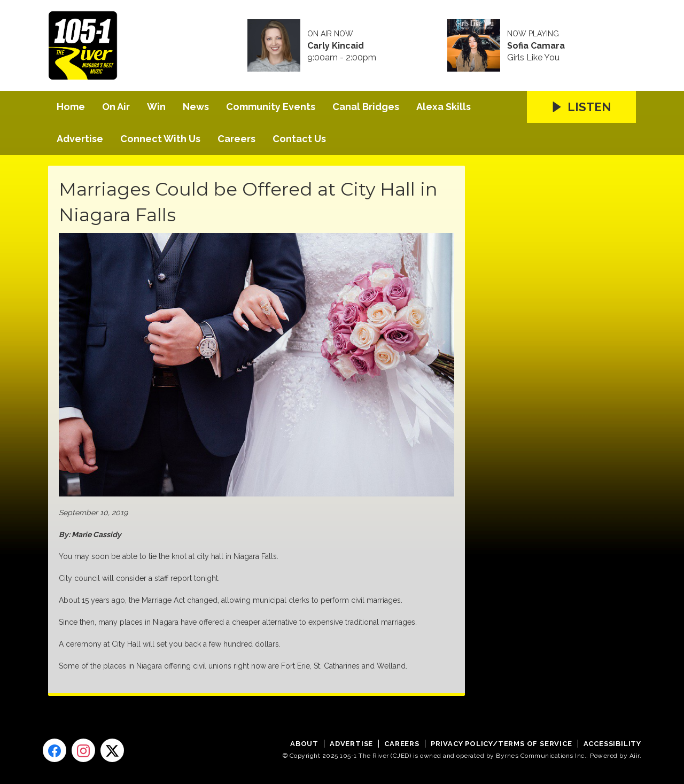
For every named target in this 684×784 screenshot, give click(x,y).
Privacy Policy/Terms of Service (502, 744)
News (196, 107)
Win (156, 107)
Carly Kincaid (336, 46)
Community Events (271, 107)
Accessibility (612, 744)
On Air (116, 107)
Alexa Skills (444, 107)
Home (71, 107)
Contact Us (299, 139)
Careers (236, 139)
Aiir (635, 756)
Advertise (80, 139)
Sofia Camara (536, 46)
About (304, 744)
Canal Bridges (366, 107)
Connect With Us (160, 139)
